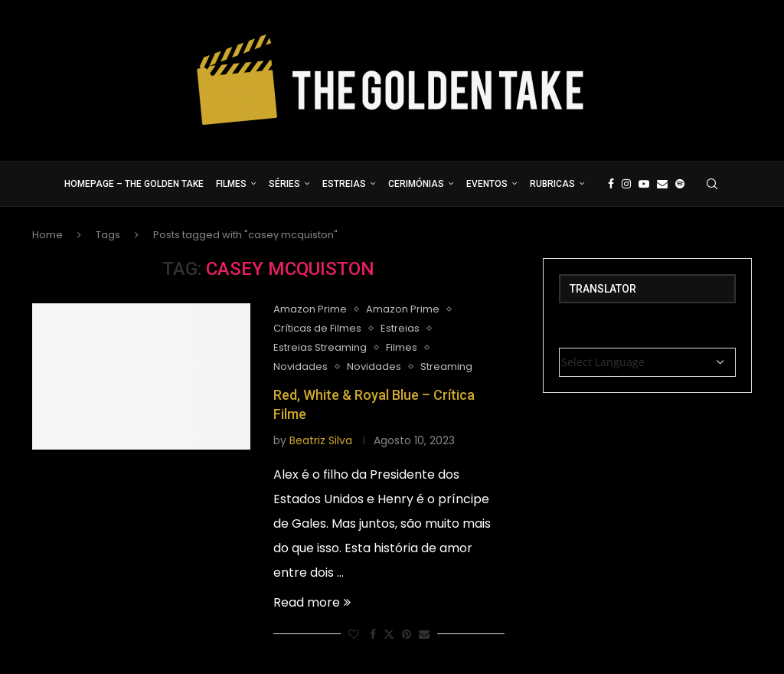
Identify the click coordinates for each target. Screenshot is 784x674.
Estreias (344, 184)
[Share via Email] (424, 635)
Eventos (487, 184)
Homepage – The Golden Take (134, 184)
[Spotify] (680, 184)
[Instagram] (626, 184)
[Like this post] (354, 635)
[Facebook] (611, 184)
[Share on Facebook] (373, 635)
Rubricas (552, 184)
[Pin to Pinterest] (407, 635)
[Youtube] (644, 184)
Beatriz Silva (321, 440)
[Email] (662, 184)
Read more (312, 602)
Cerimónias (416, 184)
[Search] (712, 184)
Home (47, 235)
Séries (284, 184)
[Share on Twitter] (389, 635)
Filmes (231, 184)
